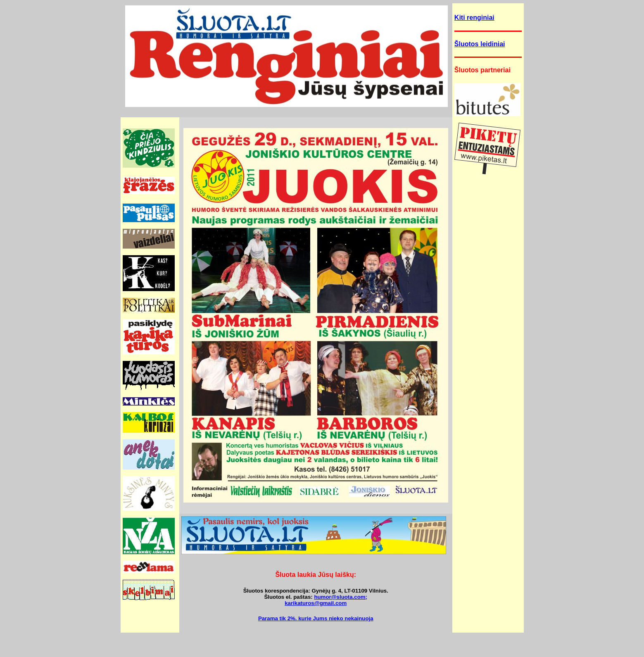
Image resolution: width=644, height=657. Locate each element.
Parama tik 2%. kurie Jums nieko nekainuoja (316, 618)
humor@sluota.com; (341, 597)
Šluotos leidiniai (480, 44)
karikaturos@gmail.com (316, 603)
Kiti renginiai (474, 18)
